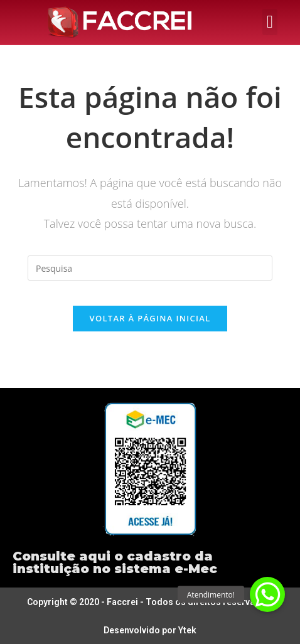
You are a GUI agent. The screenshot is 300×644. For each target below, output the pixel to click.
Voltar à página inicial (150, 318)
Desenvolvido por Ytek (150, 630)
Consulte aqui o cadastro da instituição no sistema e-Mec (115, 562)
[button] (270, 22)
